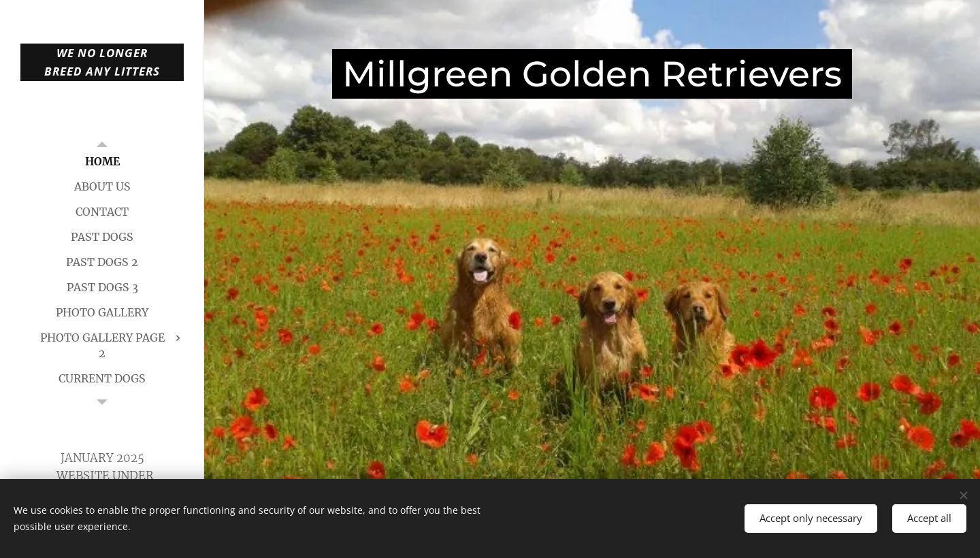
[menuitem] (102, 162)
